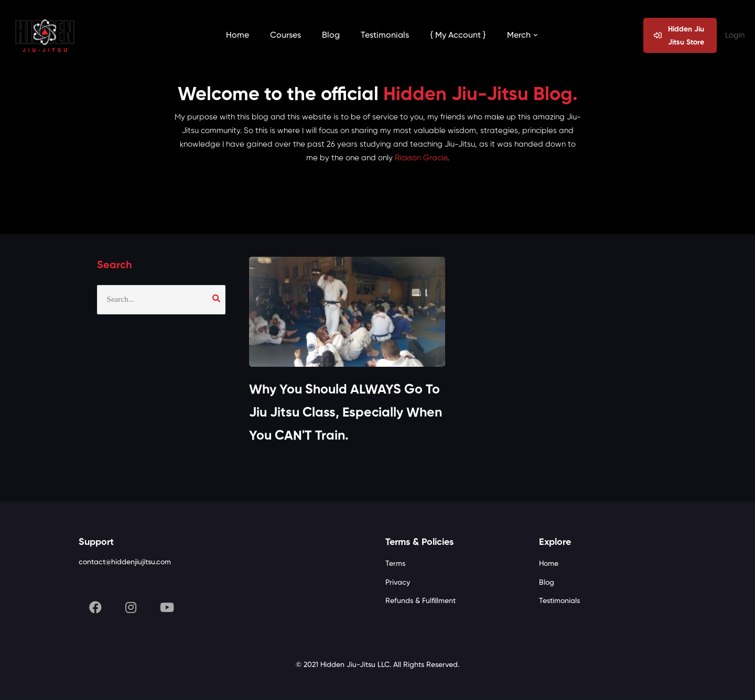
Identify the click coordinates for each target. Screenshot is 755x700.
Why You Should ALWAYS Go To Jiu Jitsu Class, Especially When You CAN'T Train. (346, 414)
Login (735, 35)
